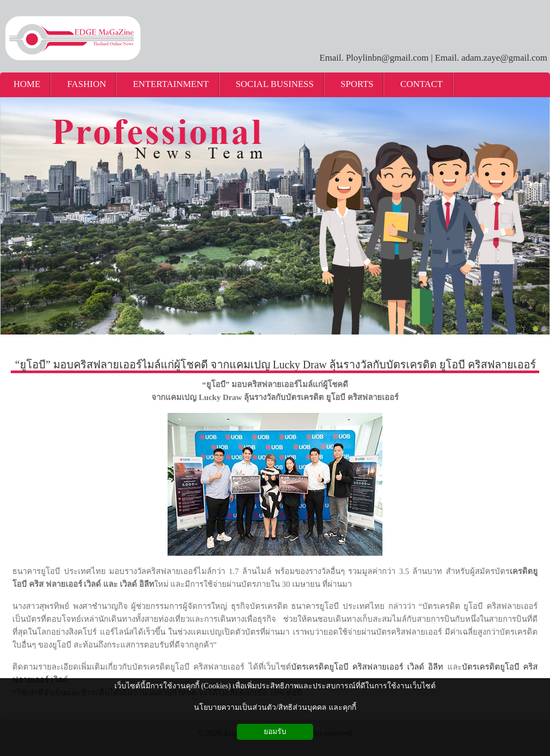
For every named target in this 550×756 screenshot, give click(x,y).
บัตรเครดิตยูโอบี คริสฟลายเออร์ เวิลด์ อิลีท (367, 667)
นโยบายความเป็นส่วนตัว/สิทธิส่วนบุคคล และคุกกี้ (275, 707)
